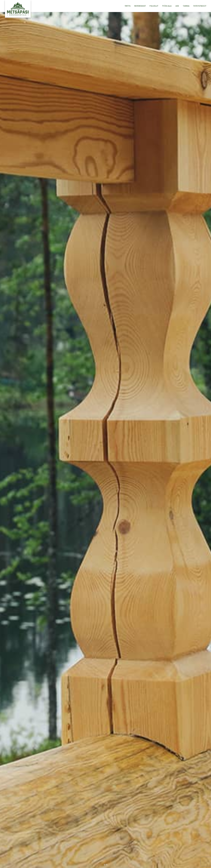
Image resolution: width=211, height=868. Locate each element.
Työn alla (167, 6)
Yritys (128, 6)
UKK (177, 6)
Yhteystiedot (200, 6)
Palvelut (154, 6)
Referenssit (140, 6)
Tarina (186, 6)
